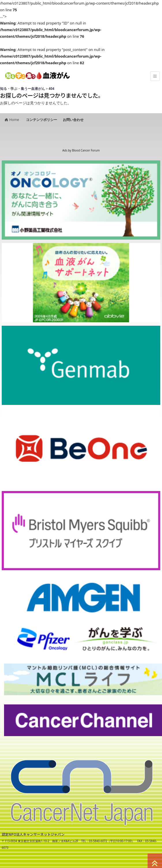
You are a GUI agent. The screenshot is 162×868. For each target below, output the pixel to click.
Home (11, 120)
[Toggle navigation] (155, 76)
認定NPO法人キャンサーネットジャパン (33, 834)
